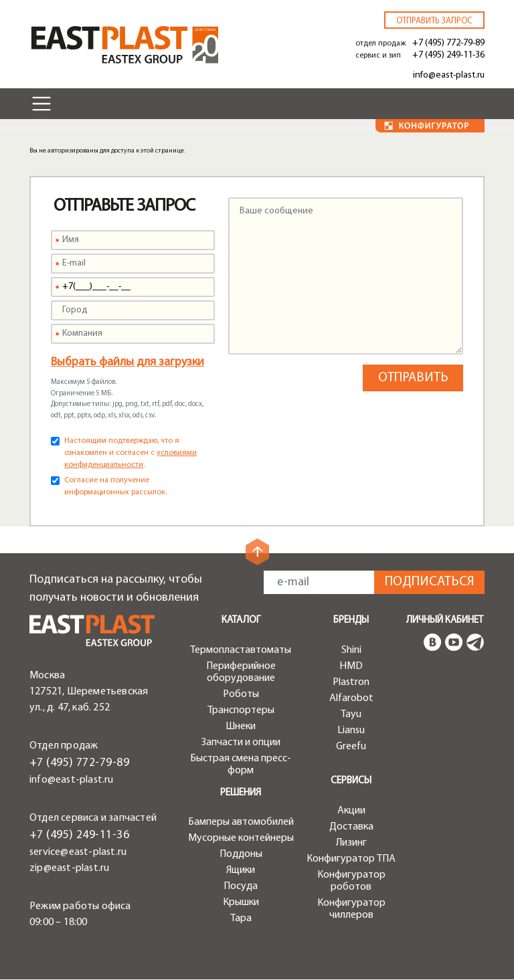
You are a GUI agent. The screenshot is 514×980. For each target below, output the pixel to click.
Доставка (351, 827)
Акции (351, 811)
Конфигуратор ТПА (351, 859)
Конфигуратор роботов (351, 881)
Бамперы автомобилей (241, 822)
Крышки (241, 902)
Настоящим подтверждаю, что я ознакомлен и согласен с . (131, 453)
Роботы (241, 694)
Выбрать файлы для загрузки (127, 362)
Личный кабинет (445, 620)
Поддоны (241, 854)
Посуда (241, 886)
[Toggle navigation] (41, 104)
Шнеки (241, 726)
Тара (241, 918)
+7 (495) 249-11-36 (448, 55)
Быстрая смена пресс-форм (241, 765)
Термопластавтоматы (241, 650)
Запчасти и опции (241, 743)
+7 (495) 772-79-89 (448, 43)
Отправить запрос (434, 21)
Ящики (241, 870)
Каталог (241, 620)
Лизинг (351, 843)
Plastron (351, 682)
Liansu (351, 730)
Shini (351, 650)
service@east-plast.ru (78, 852)
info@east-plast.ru (449, 75)
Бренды (351, 620)
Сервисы (351, 781)
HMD (351, 666)
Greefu (351, 747)
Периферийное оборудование (241, 672)
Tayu (351, 714)
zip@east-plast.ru (69, 868)
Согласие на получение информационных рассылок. (115, 486)
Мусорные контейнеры (241, 838)
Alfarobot (351, 698)
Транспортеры (241, 710)
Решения (241, 793)
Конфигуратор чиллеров (351, 909)
